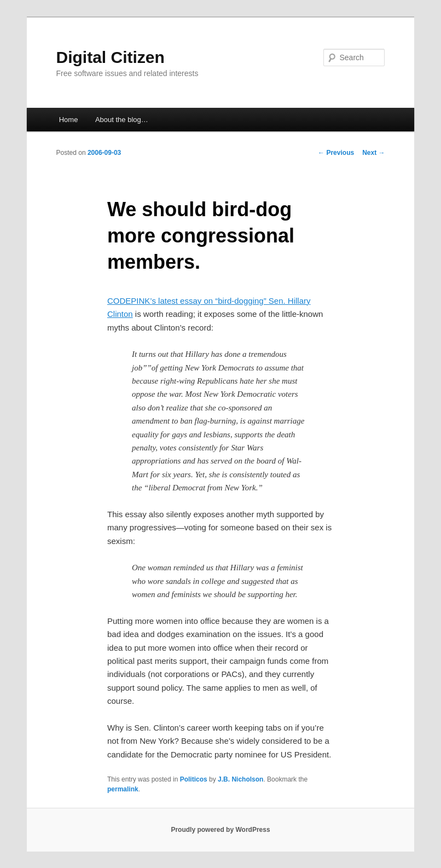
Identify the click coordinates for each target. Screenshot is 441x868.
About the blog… (122, 120)
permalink (123, 789)
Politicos (194, 779)
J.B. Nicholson (240, 779)
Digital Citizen (111, 57)
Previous (336, 153)
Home (69, 120)
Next (373, 153)
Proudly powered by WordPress (220, 830)
